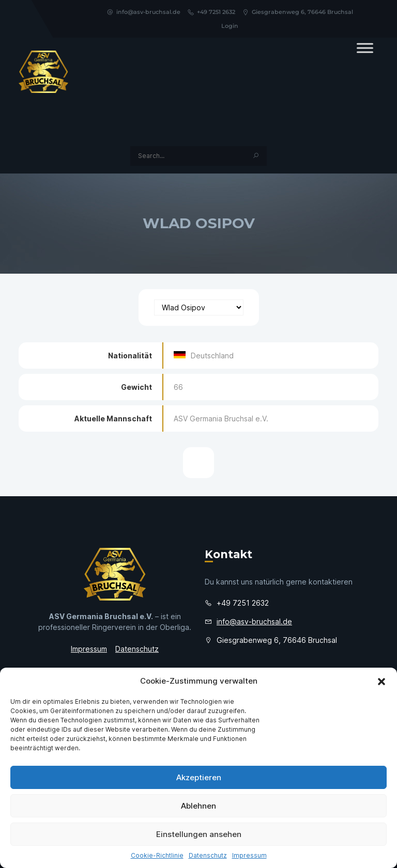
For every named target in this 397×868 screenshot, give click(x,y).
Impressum (249, 855)
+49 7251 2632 (211, 12)
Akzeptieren (199, 777)
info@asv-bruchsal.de (143, 12)
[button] (381, 681)
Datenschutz (208, 855)
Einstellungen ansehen (199, 834)
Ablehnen (198, 806)
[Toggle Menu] (365, 48)
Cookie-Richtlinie (157, 855)
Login (230, 26)
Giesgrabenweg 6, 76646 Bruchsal (297, 12)
